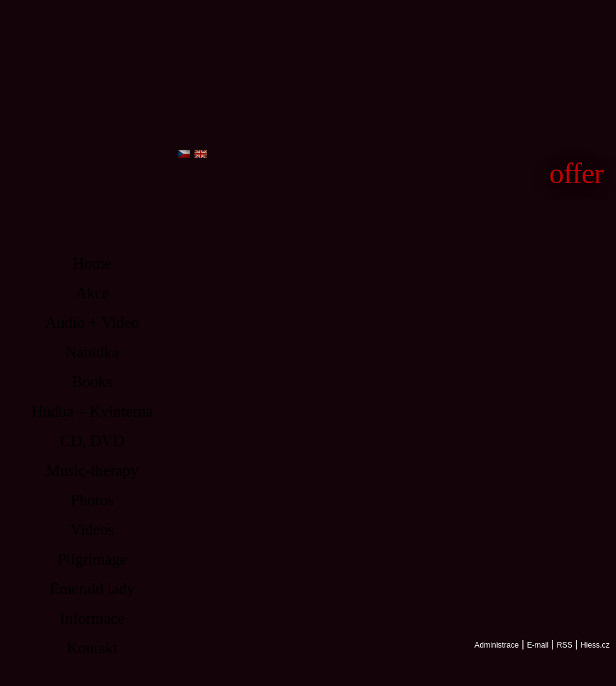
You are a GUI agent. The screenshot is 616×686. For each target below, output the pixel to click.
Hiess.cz (595, 645)
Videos (92, 530)
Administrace (496, 645)
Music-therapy (92, 470)
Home (92, 263)
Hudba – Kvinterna (92, 411)
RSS (565, 645)
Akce (92, 293)
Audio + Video (92, 323)
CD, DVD (92, 441)
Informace (92, 618)
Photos (92, 500)
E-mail (538, 645)
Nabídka (92, 352)
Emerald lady (92, 589)
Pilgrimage (92, 559)
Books (92, 382)
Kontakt (92, 648)
